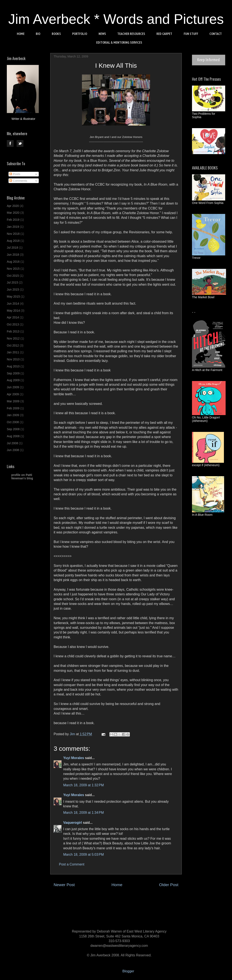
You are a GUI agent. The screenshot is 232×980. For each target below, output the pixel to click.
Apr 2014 (13, 317)
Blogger (128, 971)
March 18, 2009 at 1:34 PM (84, 813)
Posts (15, 174)
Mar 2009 (13, 401)
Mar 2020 (13, 213)
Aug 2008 (13, 436)
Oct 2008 (13, 422)
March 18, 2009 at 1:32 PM (84, 785)
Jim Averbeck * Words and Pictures (116, 19)
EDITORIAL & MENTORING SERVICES (119, 42)
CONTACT (216, 34)
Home (117, 885)
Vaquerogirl (73, 823)
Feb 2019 (13, 220)
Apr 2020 (13, 206)
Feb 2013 (13, 331)
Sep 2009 (13, 373)
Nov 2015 (13, 269)
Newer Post (64, 885)
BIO (38, 34)
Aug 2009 (13, 380)
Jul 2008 (12, 443)
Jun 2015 (13, 289)
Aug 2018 (13, 241)
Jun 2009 (13, 387)
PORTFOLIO (80, 34)
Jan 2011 (13, 352)
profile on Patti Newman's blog (22, 477)
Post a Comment (72, 864)
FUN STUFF (191, 34)
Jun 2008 (13, 450)
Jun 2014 (13, 304)
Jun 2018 (13, 255)
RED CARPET (164, 34)
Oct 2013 (13, 324)
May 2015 (13, 297)
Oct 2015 (13, 276)
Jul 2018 (12, 248)
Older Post (169, 885)
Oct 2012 (13, 345)
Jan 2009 (13, 415)
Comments (18, 181)
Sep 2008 (13, 429)
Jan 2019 (13, 227)
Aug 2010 (13, 366)
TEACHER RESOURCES (131, 34)
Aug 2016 (13, 262)
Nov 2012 (13, 338)
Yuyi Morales (74, 758)
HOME (21, 34)
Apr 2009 (13, 394)
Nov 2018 (13, 234)
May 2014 (13, 311)
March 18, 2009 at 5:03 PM (84, 855)
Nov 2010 (13, 359)
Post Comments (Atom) (126, 898)
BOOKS (56, 34)
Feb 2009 (13, 408)
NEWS (102, 34)
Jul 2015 (12, 282)
